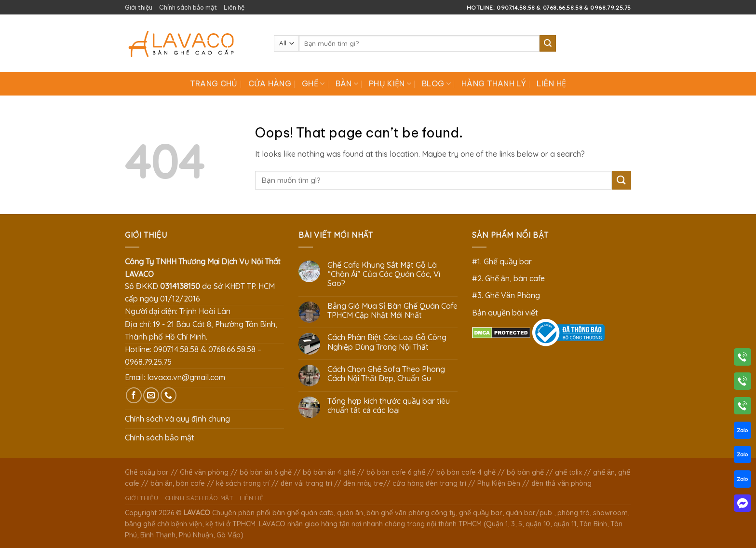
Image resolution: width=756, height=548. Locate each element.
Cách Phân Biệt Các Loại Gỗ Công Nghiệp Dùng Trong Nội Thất (387, 342)
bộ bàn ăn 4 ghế (329, 472)
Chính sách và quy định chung (177, 419)
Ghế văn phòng (204, 472)
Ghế (313, 83)
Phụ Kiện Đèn (499, 483)
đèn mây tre (363, 483)
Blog (436, 83)
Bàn (347, 83)
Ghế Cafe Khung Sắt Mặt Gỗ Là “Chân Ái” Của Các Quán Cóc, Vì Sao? (384, 274)
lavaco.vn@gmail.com (186, 377)
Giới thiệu (139, 7)
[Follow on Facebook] (134, 395)
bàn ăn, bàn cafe (178, 483)
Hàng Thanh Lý (494, 83)
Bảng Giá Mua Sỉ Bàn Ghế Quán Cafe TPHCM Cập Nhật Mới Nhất (392, 311)
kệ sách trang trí (243, 483)
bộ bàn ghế (525, 472)
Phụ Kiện (390, 83)
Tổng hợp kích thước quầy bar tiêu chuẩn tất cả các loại (389, 406)
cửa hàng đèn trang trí (429, 483)
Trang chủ (214, 83)
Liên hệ (234, 7)
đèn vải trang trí (306, 483)
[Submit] (548, 43)
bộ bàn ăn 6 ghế (266, 472)
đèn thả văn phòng (561, 483)
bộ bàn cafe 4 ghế (466, 472)
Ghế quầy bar (147, 472)
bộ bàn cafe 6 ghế (396, 472)
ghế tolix (568, 472)
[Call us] (169, 395)
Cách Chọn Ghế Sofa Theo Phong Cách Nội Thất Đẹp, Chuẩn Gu (386, 374)
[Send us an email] (151, 395)
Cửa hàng (270, 83)
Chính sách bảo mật (188, 7)
